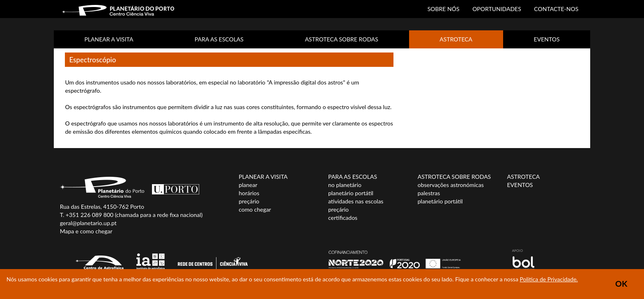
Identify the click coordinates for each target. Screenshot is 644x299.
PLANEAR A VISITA (109, 39)
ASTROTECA (456, 39)
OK (621, 284)
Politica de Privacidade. (549, 279)
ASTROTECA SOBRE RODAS (341, 39)
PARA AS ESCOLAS (219, 39)
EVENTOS (547, 39)
